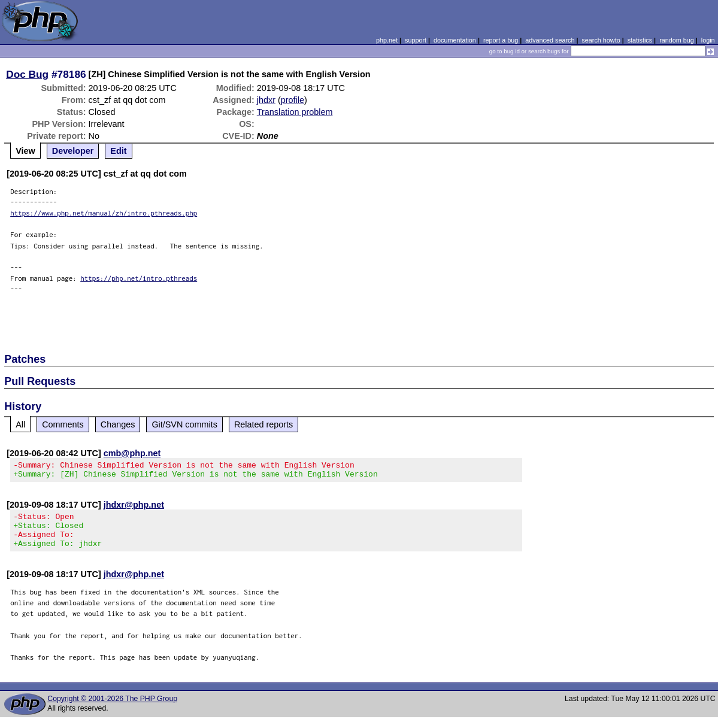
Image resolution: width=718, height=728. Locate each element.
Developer (73, 151)
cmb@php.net (132, 453)
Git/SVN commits (184, 424)
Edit (118, 151)
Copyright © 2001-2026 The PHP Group (112, 709)
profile (293, 100)
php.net (387, 40)
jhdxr (266, 100)
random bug (677, 40)
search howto (601, 40)
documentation (455, 40)
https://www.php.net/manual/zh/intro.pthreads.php (104, 213)
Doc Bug (27, 74)
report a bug (501, 40)
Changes (118, 424)
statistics (640, 40)
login (708, 40)
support (416, 40)
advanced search (550, 40)
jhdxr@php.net (134, 508)
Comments (63, 424)
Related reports (263, 424)
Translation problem (295, 112)
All (20, 424)
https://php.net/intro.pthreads (139, 278)
